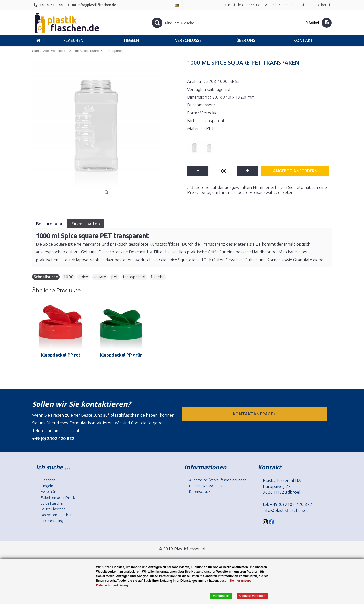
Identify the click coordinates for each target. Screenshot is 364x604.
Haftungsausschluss (206, 486)
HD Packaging (52, 521)
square (100, 277)
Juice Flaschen (53, 503)
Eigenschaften (85, 224)
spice (83, 277)
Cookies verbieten (252, 596)
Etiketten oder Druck (58, 497)
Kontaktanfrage (255, 414)
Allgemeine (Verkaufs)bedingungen (218, 480)
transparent (134, 277)
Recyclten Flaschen (57, 515)
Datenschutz (200, 492)
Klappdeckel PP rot (61, 355)
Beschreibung (50, 224)
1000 (69, 277)
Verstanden (221, 596)
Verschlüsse (51, 492)
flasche (158, 277)
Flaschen (48, 480)
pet (115, 277)
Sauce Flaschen (53, 509)
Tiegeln (47, 486)
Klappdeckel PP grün (121, 355)
